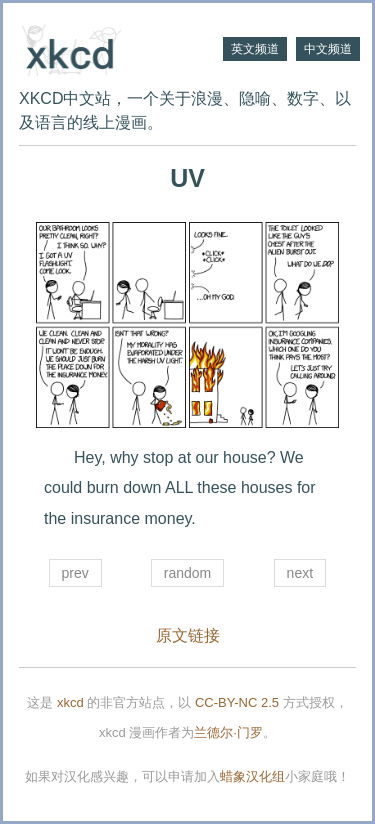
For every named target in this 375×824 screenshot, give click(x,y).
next (300, 573)
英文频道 (255, 49)
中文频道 (328, 49)
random (187, 573)
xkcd (70, 702)
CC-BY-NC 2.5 (237, 702)
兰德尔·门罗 (228, 732)
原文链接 (188, 635)
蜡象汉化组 (252, 776)
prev (75, 573)
